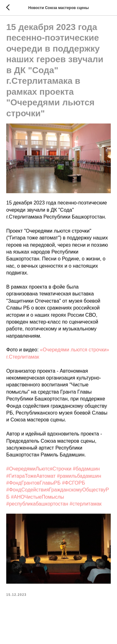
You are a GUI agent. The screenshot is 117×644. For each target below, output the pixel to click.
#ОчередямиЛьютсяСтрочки (39, 469)
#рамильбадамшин (79, 476)
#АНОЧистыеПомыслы (37, 497)
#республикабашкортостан (37, 504)
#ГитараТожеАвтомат (31, 476)
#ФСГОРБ (74, 483)
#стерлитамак (86, 504)
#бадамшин (86, 469)
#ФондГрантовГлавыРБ (33, 483)
